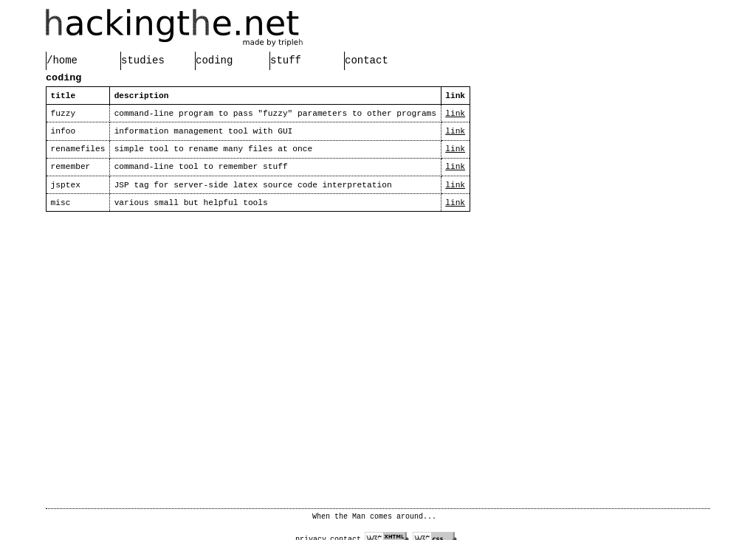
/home (62, 60)
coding (214, 60)
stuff (286, 60)
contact (367, 60)
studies (143, 60)
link (455, 114)
